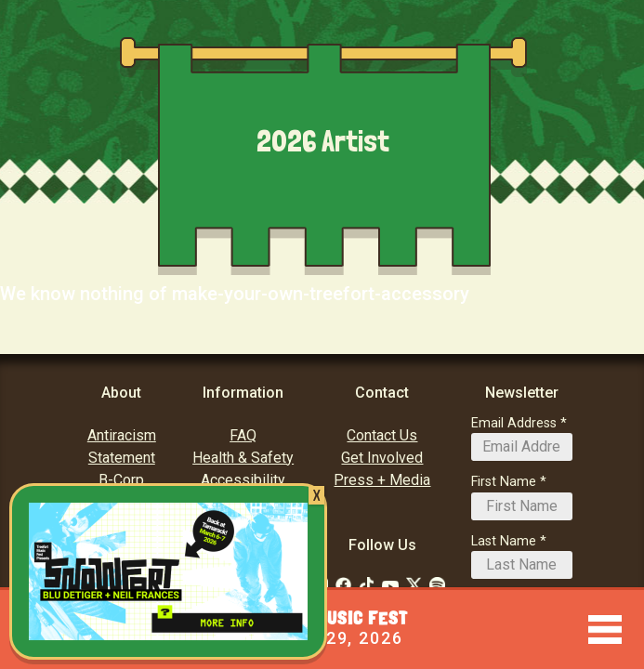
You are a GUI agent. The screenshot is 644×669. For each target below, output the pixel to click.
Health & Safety (243, 458)
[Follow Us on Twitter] (414, 585)
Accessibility (243, 480)
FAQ (243, 435)
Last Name (504, 541)
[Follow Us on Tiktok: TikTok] (367, 585)
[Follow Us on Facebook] (343, 585)
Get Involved (382, 458)
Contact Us (382, 435)
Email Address (514, 423)
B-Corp (121, 480)
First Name (504, 482)
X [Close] (316, 495)
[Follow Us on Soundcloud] (437, 585)
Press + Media (382, 480)
